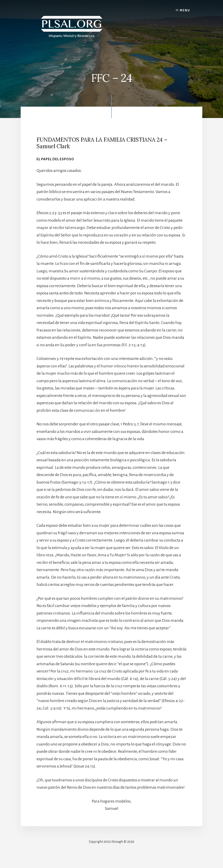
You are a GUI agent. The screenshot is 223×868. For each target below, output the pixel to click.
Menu (185, 10)
